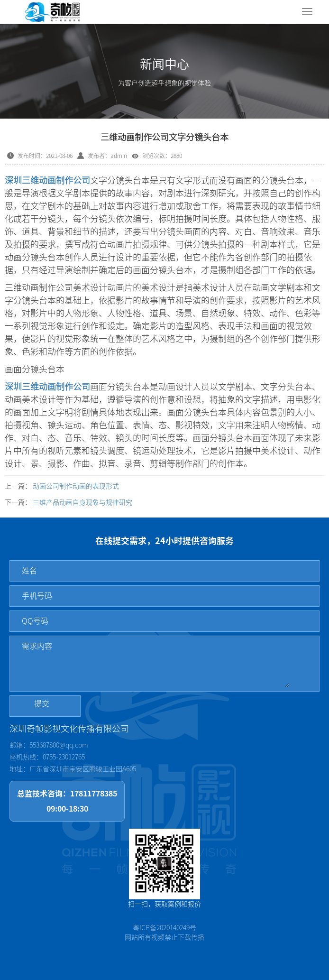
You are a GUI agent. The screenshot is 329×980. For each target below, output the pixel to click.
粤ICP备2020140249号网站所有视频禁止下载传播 (164, 933)
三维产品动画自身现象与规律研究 (82, 502)
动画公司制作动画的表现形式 (76, 486)
